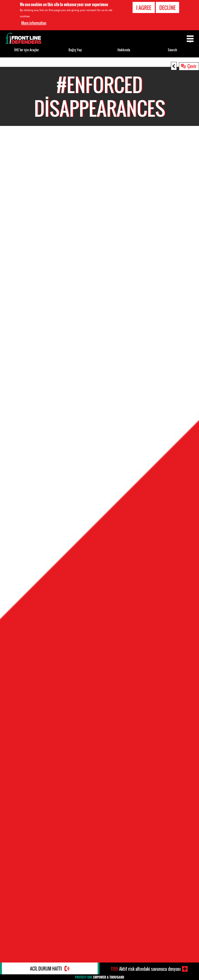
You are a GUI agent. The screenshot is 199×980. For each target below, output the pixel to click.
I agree (144, 7)
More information (34, 22)
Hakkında (124, 50)
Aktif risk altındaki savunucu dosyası (146, 969)
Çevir (192, 66)
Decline (167, 7)
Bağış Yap (75, 50)
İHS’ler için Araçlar (27, 50)
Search (172, 50)
